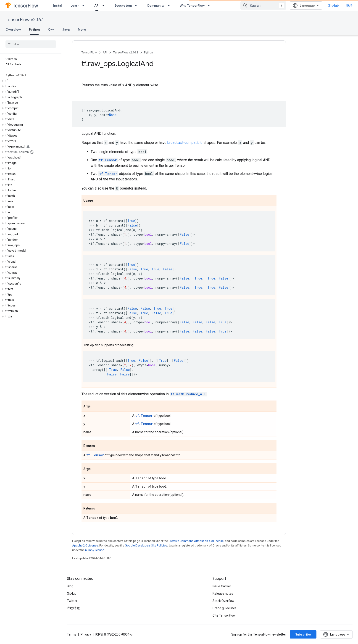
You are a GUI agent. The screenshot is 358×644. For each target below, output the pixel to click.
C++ (51, 29)
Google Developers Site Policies (146, 545)
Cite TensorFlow (224, 615)
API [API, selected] (97, 5)
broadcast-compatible (185, 143)
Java (66, 29)
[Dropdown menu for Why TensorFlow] (210, 5)
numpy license (95, 550)
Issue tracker (222, 586)
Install (58, 5)
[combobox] (263, 5)
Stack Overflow (224, 601)
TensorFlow (89, 52)
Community (156, 5)
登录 (349, 5)
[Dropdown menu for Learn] (85, 5)
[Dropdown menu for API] (105, 5)
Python (149, 52)
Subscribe (303, 634)
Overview (13, 29)
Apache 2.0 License (85, 545)
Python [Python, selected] (34, 29)
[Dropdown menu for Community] (170, 5)
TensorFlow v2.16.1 (25, 20)
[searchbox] (31, 44)
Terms (72, 634)
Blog (70, 586)
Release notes (223, 594)
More (82, 29)
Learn (75, 5)
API (105, 52)
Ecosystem (123, 5)
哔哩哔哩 (73, 608)
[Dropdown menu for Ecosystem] (137, 5)
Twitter (72, 601)
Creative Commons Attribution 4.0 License (196, 541)
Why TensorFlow (192, 5)
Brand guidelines (225, 608)
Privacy (86, 634)
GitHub (333, 5)
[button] (30, 81)
